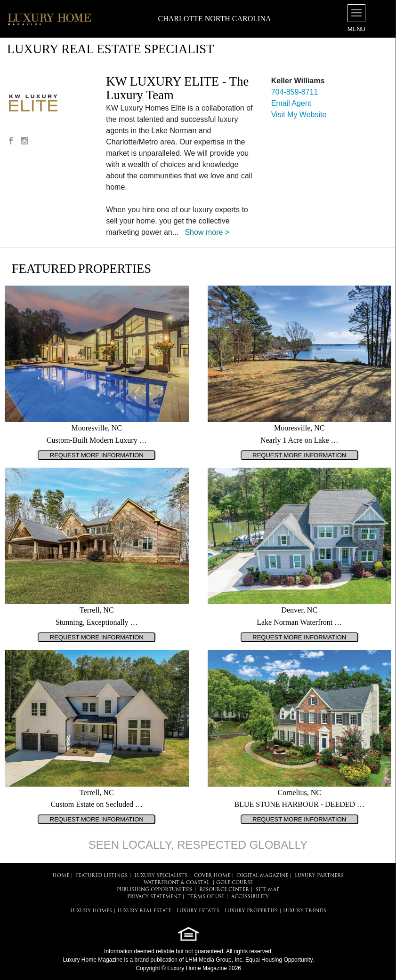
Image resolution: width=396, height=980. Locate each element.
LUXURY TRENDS (305, 911)
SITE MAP (267, 890)
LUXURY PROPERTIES (251, 911)
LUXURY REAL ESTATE (144, 911)
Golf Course (234, 883)
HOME (61, 876)
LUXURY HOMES (91, 911)
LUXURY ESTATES (198, 911)
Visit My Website (299, 115)
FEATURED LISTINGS (102, 876)
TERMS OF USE (206, 897)
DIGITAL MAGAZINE (263, 876)
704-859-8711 (295, 92)
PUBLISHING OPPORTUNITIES (155, 890)
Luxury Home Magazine (93, 960)
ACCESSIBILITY (250, 897)
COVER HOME (212, 876)
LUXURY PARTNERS (319, 876)
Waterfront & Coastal (177, 883)
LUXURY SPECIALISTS (161, 876)
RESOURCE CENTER (224, 890)
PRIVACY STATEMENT (154, 897)
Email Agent (291, 103)
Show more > (207, 232)
